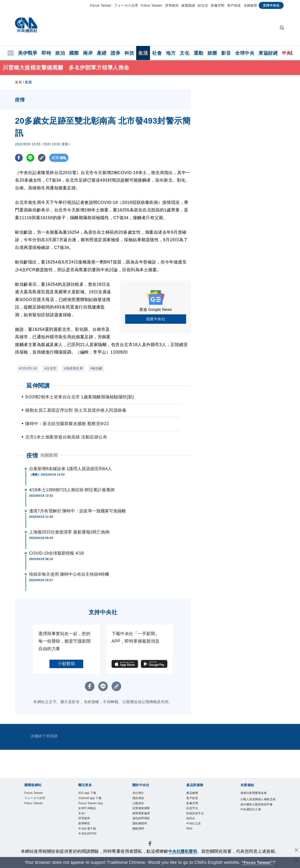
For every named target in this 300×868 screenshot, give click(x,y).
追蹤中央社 (156, 319)
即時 (46, 53)
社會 (157, 53)
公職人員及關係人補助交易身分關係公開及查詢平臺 (258, 813)
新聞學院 (87, 838)
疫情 (32, 455)
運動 (198, 53)
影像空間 (218, 5)
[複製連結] (43, 158)
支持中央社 (271, 5)
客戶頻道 (234, 5)
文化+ (84, 825)
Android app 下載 (95, 800)
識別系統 (141, 800)
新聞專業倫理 (145, 819)
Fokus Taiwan (152, 5)
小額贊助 (66, 664)
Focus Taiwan (101, 5)
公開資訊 (141, 806)
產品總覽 (195, 794)
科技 (129, 53)
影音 (226, 53)
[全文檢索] (282, 28)
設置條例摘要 (145, 813)
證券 (115, 53)
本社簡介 (141, 794)
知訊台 (193, 825)
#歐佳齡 (96, 368)
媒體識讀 (188, 5)
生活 (143, 53)
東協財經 (268, 53)
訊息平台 (195, 813)
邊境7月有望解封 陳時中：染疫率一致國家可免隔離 (77, 511)
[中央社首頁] (26, 26)
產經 (102, 53)
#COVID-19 (28, 368)
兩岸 (88, 53)
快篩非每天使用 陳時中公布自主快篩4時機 (69, 574)
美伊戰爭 (28, 53)
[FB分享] (19, 158)
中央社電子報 (91, 844)
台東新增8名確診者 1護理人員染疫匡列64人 (70, 469)
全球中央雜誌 (91, 819)
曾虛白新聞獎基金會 (258, 797)
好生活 (203, 5)
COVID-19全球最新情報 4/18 (56, 553)
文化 (185, 53)
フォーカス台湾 (126, 5)
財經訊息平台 (199, 819)
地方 (171, 53)
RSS (191, 838)
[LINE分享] (31, 158)
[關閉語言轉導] (296, 862)
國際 (74, 53)
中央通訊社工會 (256, 825)
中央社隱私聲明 (183, 851)
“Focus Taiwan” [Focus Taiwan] (257, 862)
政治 (60, 53)
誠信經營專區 (145, 825)
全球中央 (245, 53)
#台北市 (50, 368)
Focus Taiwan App (92, 809)
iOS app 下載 (91, 794)
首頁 (18, 82)
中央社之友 (197, 832)
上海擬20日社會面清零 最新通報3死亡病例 (69, 532)
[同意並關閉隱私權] (296, 851)
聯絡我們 (141, 838)
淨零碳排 (172, 5)
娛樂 (212, 53)
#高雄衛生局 (73, 368)
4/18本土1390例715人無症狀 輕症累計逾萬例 (72, 490)
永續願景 (251, 5)
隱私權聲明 (143, 832)
